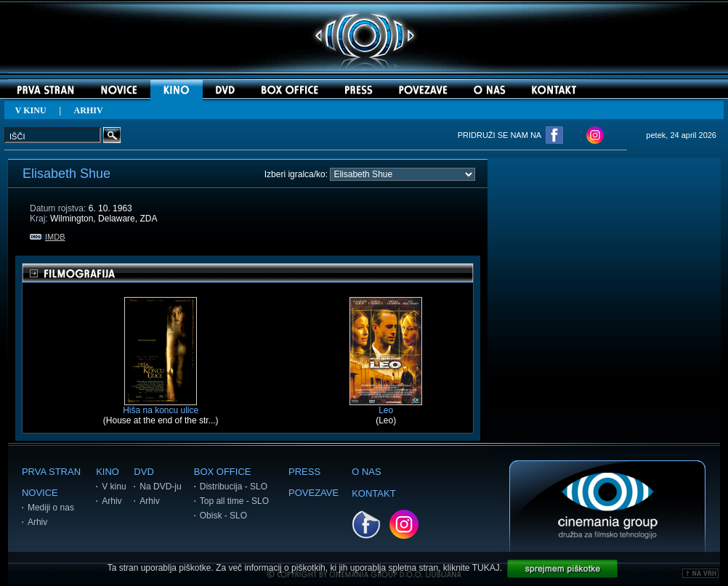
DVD (143, 472)
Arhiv (37, 522)
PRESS (304, 472)
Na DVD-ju (160, 487)
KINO (108, 472)
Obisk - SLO (223, 516)
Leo (386, 406)
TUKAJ (486, 568)
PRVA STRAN (51, 472)
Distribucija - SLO (234, 487)
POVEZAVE (314, 493)
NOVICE (40, 493)
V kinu (114, 487)
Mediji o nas (51, 508)
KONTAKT (373, 493)
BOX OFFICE (223, 472)
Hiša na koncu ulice (161, 406)
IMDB (48, 237)
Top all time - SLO (234, 501)
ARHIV (89, 110)
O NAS (366, 472)
